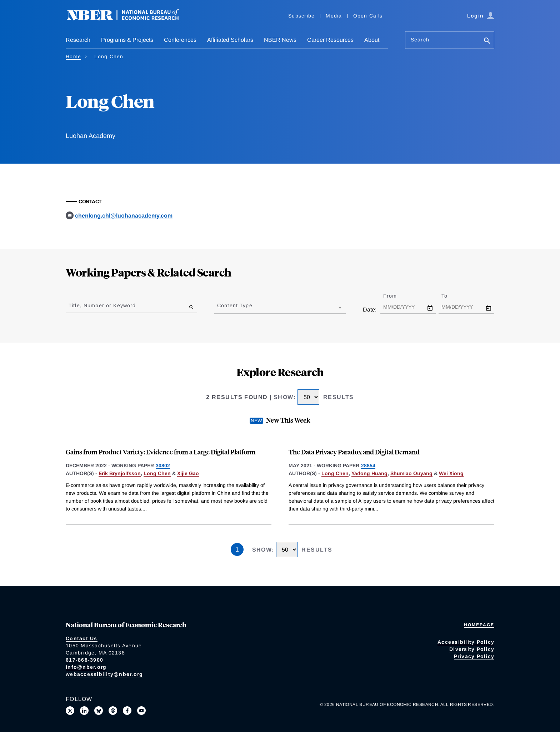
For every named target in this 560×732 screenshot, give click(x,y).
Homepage (479, 625)
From (396, 296)
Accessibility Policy (466, 642)
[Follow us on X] (70, 711)
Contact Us (82, 638)
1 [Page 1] (237, 549)
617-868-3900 (84, 660)
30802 (163, 465)
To (451, 296)
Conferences (180, 40)
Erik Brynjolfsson (120, 473)
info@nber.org (86, 667)
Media (334, 16)
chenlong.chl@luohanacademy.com (124, 216)
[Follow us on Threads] (113, 711)
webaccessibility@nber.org (104, 674)
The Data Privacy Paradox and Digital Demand (354, 452)
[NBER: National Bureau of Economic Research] (129, 19)
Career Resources (330, 40)
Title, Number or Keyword (102, 305)
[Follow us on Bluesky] (99, 711)
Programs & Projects (127, 40)
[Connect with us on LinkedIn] (84, 711)
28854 (368, 465)
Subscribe (301, 16)
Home (73, 56)
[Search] (487, 41)
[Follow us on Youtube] (141, 711)
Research (78, 40)
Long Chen (157, 473)
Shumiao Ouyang (411, 473)
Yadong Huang (369, 473)
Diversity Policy (472, 649)
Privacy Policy (474, 656)
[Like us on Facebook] (127, 711)
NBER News (280, 40)
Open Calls (368, 16)
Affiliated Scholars (230, 40)
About (372, 40)
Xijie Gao (188, 473)
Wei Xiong (451, 473)
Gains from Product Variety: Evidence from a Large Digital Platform (161, 452)
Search (420, 40)
